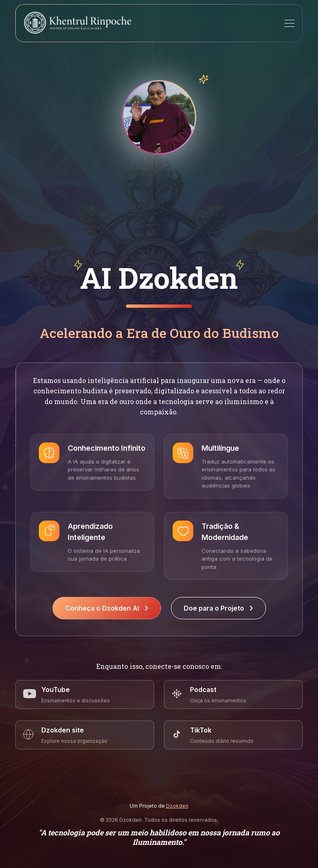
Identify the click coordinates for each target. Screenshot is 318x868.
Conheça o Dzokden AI (107, 608)
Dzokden (177, 806)
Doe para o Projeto (218, 608)
